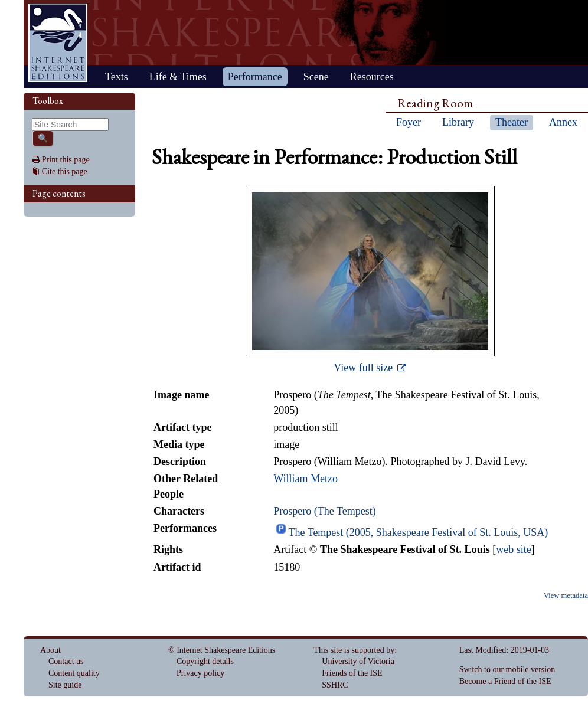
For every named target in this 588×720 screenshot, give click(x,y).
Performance (255, 77)
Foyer (409, 122)
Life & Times (178, 77)
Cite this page (65, 171)
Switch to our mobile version (507, 670)
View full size (364, 368)
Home (58, 43)
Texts (117, 77)
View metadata (566, 595)
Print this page (66, 160)
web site (513, 549)
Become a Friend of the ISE (505, 681)
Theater (512, 122)
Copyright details (205, 661)
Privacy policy (200, 673)
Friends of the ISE (352, 673)
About (50, 650)
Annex (563, 122)
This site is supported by (354, 650)
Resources (372, 77)
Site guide (65, 685)
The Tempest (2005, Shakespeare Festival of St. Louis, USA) (418, 532)
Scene (316, 77)
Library (458, 122)
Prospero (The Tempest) (324, 511)
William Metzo (306, 479)
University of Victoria (358, 661)
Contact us (66, 661)
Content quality (74, 673)
